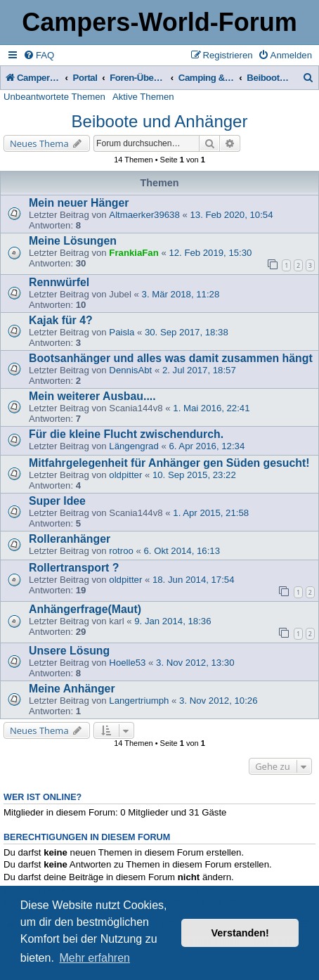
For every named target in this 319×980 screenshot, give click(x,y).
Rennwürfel (59, 282)
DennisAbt (130, 370)
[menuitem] (39, 55)
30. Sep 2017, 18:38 (187, 332)
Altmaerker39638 (144, 215)
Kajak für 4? (61, 320)
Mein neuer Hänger (79, 203)
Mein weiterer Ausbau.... (92, 396)
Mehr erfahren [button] (95, 958)
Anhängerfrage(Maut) (85, 609)
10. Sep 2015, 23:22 (194, 475)
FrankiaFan (134, 253)
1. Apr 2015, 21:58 (211, 513)
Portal (85, 78)
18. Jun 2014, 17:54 (194, 580)
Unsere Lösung (69, 651)
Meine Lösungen (73, 241)
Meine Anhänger (72, 689)
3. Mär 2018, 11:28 (181, 294)
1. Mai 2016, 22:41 (211, 408)
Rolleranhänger (70, 539)
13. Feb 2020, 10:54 (231, 215)
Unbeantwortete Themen (54, 97)
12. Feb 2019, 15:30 (210, 253)
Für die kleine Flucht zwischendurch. (126, 434)
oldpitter (125, 475)
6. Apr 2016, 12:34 (207, 446)
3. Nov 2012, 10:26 (218, 701)
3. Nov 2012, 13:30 (195, 663)
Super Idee (57, 501)
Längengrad (134, 446)
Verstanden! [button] (240, 933)
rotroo (121, 551)
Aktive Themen (143, 97)
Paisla (122, 332)
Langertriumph (139, 701)
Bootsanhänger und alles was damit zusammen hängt (171, 358)
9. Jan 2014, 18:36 (172, 621)
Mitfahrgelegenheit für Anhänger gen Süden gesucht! (169, 463)
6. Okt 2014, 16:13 (182, 551)
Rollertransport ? (74, 568)
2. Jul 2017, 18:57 (199, 370)
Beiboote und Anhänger (160, 121)
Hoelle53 (127, 663)
